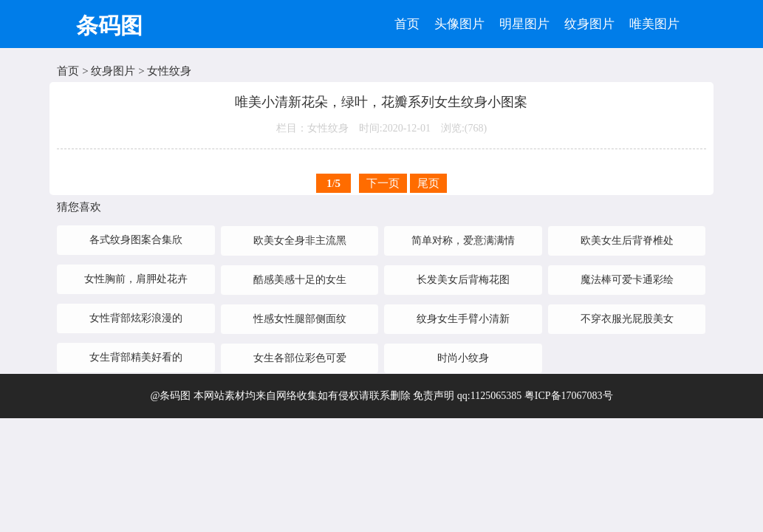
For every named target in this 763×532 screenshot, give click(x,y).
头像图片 (459, 24)
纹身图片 (589, 24)
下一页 (383, 183)
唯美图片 (654, 24)
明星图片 (524, 24)
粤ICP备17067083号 (569, 396)
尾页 (428, 183)
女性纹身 (169, 71)
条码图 (109, 25)
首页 (407, 24)
